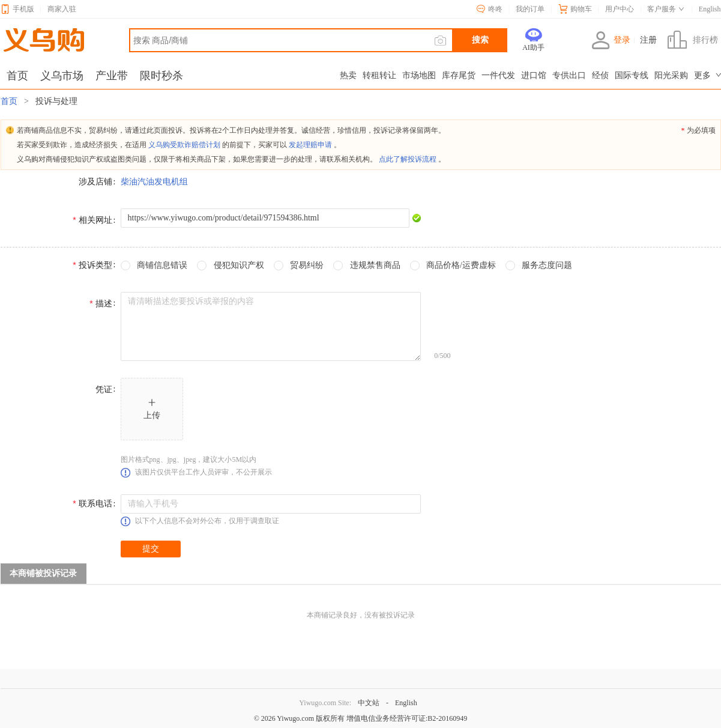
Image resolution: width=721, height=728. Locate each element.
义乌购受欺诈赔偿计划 (184, 145)
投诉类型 (95, 265)
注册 (648, 40)
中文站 (369, 703)
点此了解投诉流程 (408, 159)
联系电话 (95, 504)
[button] (152, 409)
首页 (10, 101)
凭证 (104, 390)
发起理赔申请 (310, 145)
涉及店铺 (95, 182)
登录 (611, 40)
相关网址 (95, 220)
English (406, 703)
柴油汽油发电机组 (154, 182)
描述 (104, 304)
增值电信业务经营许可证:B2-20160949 (407, 718)
